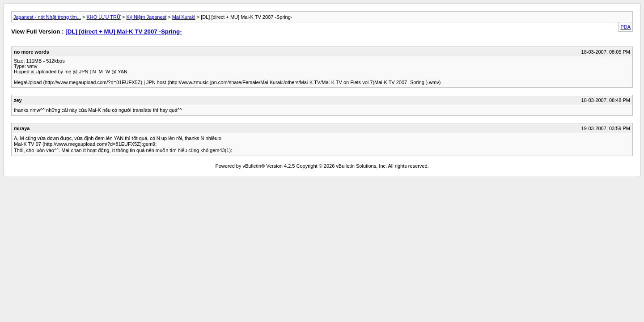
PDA (625, 27)
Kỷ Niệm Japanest (146, 17)
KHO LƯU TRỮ (103, 17)
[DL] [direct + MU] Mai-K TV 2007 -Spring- (123, 32)
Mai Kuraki (184, 17)
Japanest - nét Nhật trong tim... (47, 17)
